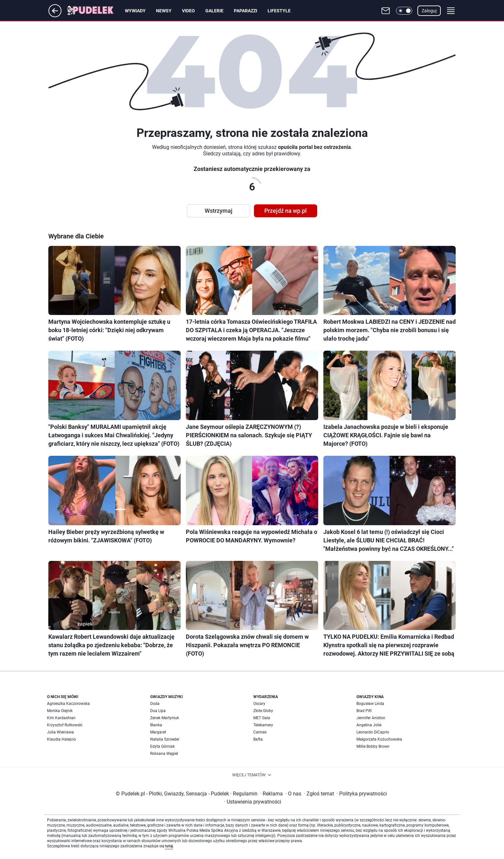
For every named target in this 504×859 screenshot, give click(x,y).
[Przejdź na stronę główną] (55, 15)
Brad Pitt (364, 711)
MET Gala (262, 718)
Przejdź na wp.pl (286, 211)
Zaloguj (429, 11)
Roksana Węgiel (164, 754)
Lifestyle (279, 11)
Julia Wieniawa (60, 732)
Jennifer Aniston (371, 718)
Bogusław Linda (370, 704)
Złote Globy (263, 711)
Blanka (156, 725)
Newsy (164, 11)
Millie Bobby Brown (373, 746)
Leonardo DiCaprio (373, 732)
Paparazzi (246, 11)
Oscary (259, 704)
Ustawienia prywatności (253, 802)
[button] (404, 11)
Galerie (214, 11)
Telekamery (263, 725)
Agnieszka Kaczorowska (68, 704)
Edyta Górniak (162, 746)
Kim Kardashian (61, 718)
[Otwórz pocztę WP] (386, 11)
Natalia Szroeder (165, 739)
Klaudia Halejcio (61, 739)
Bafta (258, 739)
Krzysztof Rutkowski (65, 725)
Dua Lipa (158, 711)
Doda (155, 704)
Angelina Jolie (369, 725)
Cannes (260, 732)
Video (188, 11)
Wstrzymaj (219, 211)
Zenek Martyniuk (165, 718)
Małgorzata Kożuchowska (379, 739)
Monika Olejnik (60, 711)
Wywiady (135, 11)
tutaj (169, 846)
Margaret (158, 732)
